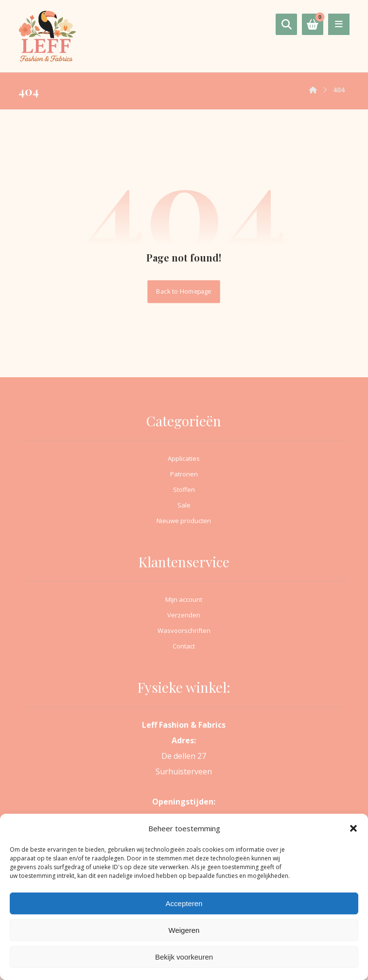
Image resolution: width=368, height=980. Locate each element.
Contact (184, 646)
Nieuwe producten (184, 521)
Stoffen (184, 490)
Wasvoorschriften (184, 630)
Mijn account (184, 599)
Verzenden (184, 615)
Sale (184, 505)
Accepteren (184, 903)
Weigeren (184, 930)
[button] (353, 828)
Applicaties (184, 458)
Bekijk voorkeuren (184, 957)
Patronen (184, 474)
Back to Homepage (184, 291)
